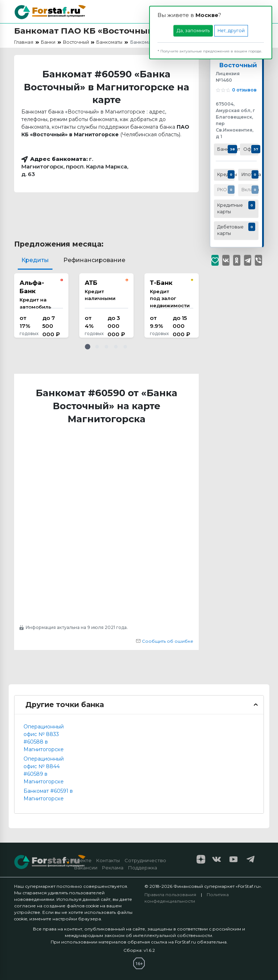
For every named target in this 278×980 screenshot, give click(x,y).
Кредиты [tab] (35, 260)
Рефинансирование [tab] (94, 260)
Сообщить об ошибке (165, 641)
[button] (88, 347)
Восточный (238, 65)
